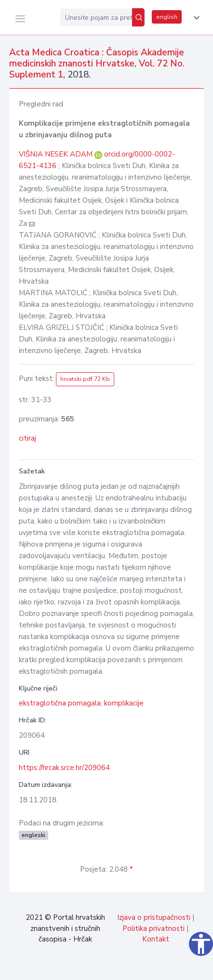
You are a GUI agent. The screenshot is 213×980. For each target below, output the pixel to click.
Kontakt (156, 939)
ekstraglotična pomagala (60, 703)
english (167, 17)
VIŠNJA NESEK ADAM (57, 154)
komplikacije (124, 703)
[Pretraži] (138, 17)
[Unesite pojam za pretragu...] (96, 17)
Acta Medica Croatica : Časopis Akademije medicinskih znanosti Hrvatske (97, 58)
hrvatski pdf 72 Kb (85, 379)
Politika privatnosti (153, 928)
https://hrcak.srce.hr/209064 (64, 768)
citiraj (27, 438)
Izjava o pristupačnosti (154, 917)
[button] (195, 18)
